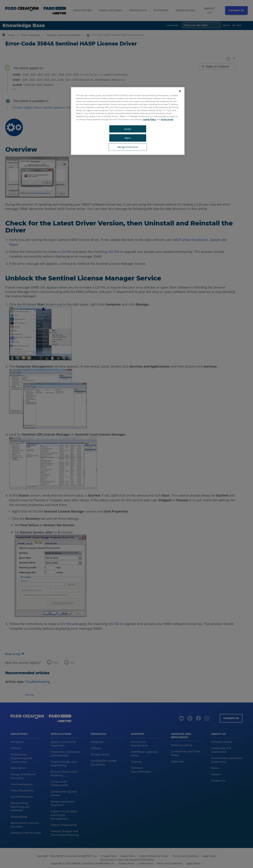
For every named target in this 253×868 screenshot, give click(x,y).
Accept (128, 129)
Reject (128, 138)
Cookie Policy (149, 119)
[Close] (180, 91)
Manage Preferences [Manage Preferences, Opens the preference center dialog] (128, 147)
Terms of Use (167, 119)
